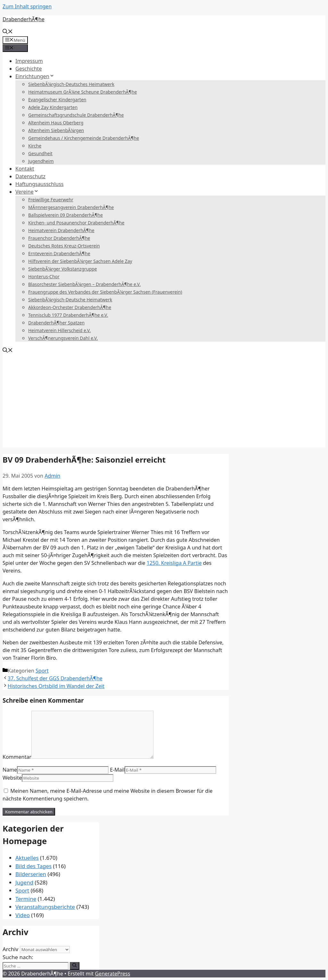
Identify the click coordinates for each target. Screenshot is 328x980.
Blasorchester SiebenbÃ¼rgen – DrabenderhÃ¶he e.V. (84, 284)
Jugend (24, 882)
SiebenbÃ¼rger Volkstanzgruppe (63, 269)
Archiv (10, 949)
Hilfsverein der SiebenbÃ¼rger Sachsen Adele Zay (80, 261)
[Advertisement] (164, 403)
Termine (26, 899)
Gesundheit (40, 153)
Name (10, 770)
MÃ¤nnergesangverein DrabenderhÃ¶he (71, 207)
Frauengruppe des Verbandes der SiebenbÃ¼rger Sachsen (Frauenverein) (105, 292)
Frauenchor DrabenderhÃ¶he (59, 238)
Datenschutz (30, 176)
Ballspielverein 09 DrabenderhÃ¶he (66, 215)
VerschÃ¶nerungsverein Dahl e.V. (63, 338)
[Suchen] (74, 966)
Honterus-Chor (44, 276)
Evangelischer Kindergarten (57, 100)
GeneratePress (112, 974)
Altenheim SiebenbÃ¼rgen (56, 130)
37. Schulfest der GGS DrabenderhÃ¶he (55, 678)
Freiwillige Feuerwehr (51, 200)
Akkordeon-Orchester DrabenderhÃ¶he (70, 307)
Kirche (35, 146)
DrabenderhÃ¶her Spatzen (56, 323)
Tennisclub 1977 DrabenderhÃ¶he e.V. (68, 315)
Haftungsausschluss (40, 184)
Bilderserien (31, 874)
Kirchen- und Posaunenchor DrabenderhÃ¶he (76, 223)
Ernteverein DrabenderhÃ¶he (59, 253)
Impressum (29, 61)
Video (23, 915)
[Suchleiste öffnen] (8, 32)
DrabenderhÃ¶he (24, 19)
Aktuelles (27, 858)
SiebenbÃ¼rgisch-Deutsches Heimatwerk (71, 84)
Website (12, 778)
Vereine (27, 192)
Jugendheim (41, 161)
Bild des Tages (33, 866)
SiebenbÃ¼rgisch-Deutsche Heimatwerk (70, 300)
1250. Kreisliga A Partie (174, 563)
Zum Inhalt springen (27, 6)
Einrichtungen (35, 76)
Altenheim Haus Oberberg (56, 123)
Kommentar (17, 757)
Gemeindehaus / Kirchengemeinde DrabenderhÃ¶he (84, 138)
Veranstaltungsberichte (45, 907)
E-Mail (117, 770)
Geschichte (29, 69)
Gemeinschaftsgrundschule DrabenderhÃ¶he (76, 115)
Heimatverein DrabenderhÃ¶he (61, 230)
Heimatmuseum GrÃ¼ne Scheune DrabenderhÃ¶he (82, 92)
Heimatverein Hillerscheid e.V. (59, 330)
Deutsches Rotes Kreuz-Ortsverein (64, 246)
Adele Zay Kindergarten (53, 107)
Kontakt (25, 169)
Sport (42, 671)
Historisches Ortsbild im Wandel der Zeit (56, 686)
